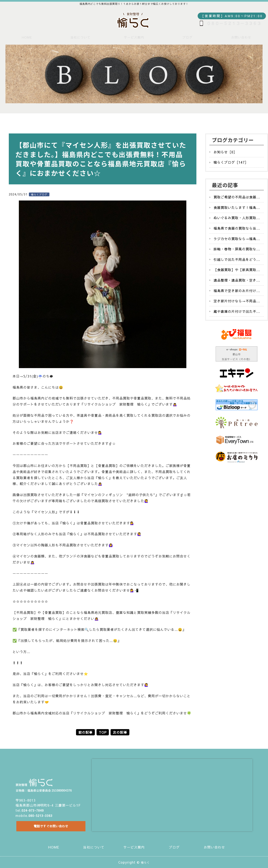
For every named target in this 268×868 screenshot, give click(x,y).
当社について (80, 37)
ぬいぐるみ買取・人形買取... (237, 218)
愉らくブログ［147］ (231, 162)
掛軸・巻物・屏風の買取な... (237, 249)
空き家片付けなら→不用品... (237, 301)
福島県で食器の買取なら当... (237, 228)
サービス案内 (134, 37)
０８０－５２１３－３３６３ (234, 23)
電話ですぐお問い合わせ (50, 825)
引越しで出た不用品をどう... (237, 259)
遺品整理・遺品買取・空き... (237, 280)
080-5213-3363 (42, 813)
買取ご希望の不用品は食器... (237, 197)
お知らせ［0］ (225, 152)
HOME (27, 37)
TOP (103, 732)
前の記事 (85, 732)
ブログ (188, 37)
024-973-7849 (34, 808)
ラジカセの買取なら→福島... (237, 239)
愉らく (145, 862)
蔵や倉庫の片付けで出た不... (237, 311)
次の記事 (120, 732)
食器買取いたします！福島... (237, 207)
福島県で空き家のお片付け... (237, 291)
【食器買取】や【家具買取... (237, 270)
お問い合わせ (241, 37)
